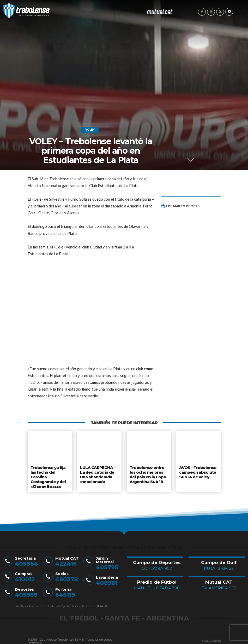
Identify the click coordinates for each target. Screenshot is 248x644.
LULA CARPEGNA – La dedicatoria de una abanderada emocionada (97, 473)
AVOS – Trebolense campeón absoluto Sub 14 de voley (197, 471)
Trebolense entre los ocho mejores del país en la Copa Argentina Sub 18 (148, 473)
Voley (90, 130)
